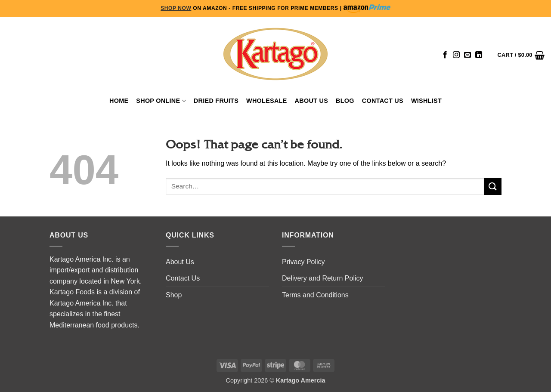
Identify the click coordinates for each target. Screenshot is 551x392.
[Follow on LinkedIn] (479, 55)
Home (119, 101)
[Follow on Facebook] (445, 55)
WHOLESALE (267, 101)
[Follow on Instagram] (456, 55)
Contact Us (383, 101)
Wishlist (426, 101)
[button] (521, 55)
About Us (311, 101)
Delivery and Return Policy (323, 278)
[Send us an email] (467, 55)
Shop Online (161, 101)
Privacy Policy (303, 262)
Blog (345, 101)
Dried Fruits (216, 101)
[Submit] (493, 186)
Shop (174, 295)
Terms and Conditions (315, 295)
